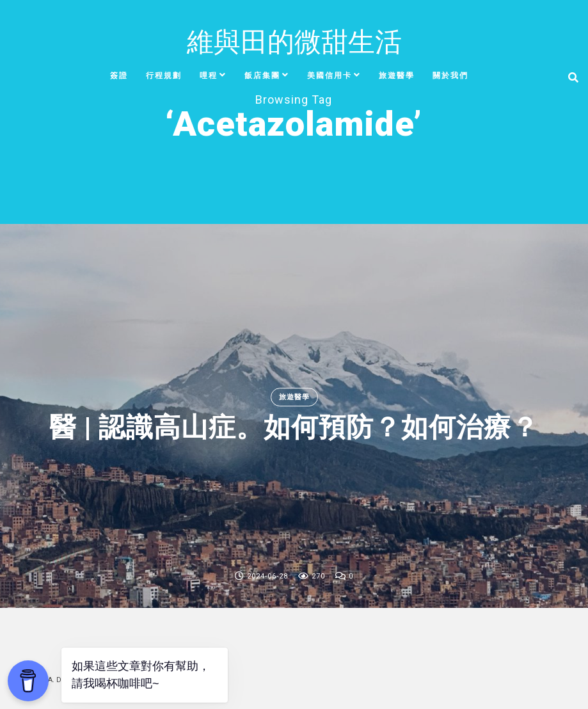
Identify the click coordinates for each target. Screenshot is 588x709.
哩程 (209, 76)
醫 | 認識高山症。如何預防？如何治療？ (294, 428)
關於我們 (450, 76)
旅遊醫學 (397, 76)
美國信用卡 (330, 76)
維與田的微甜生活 (294, 42)
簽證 (119, 76)
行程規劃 (164, 76)
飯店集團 (262, 76)
